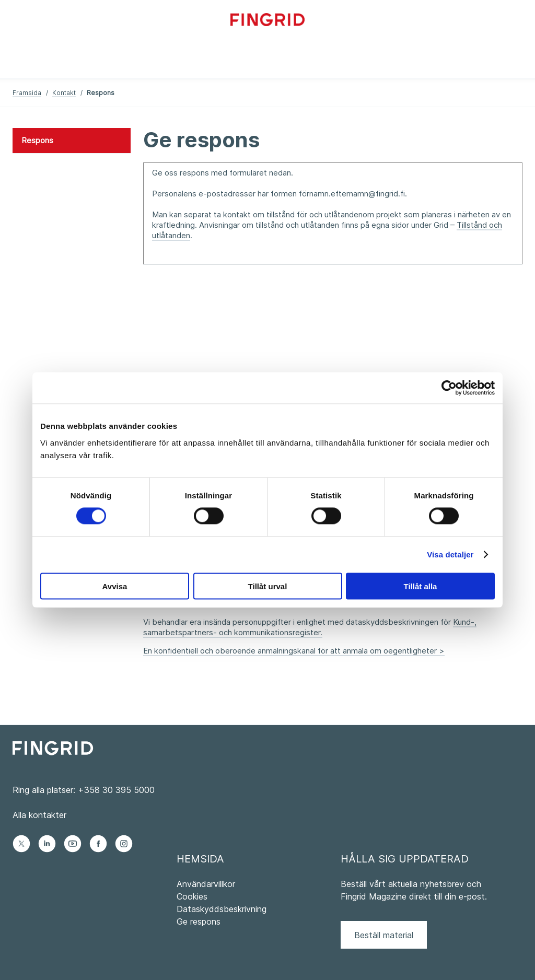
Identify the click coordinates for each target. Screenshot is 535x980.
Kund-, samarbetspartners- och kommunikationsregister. (310, 627)
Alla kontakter (39, 815)
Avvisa (115, 586)
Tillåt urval (268, 586)
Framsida (27, 93)
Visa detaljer (450, 555)
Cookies (192, 896)
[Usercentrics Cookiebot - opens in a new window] (449, 388)
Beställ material (384, 935)
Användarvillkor (206, 884)
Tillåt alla (421, 586)
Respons (37, 140)
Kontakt (64, 93)
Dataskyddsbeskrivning (222, 909)
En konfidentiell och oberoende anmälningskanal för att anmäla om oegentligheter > (294, 651)
